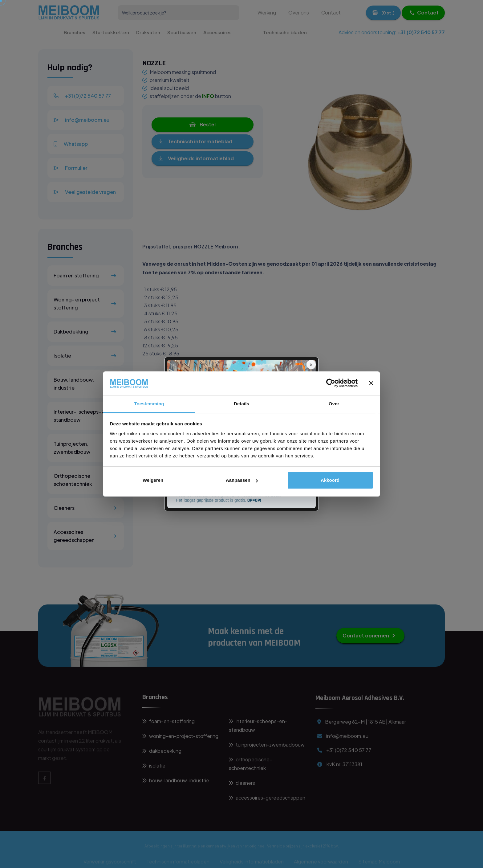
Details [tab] (241, 404)
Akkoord (330, 480)
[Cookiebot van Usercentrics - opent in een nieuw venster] (331, 383)
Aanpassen (242, 480)
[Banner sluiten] (371, 383)
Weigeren (153, 480)
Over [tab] (334, 404)
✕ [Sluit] (311, 364)
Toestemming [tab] (149, 404)
